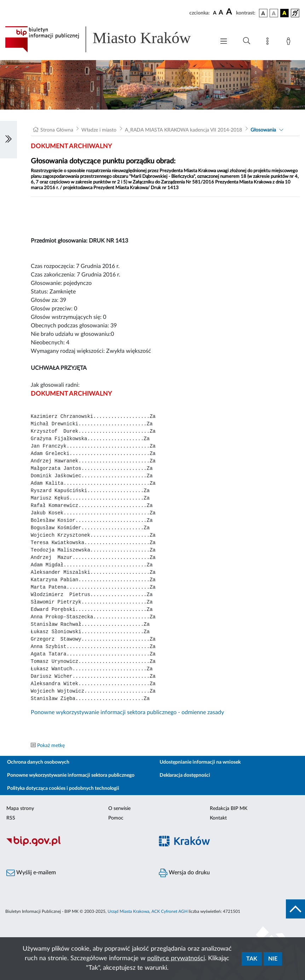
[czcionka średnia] (221, 13)
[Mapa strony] (269, 42)
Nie (273, 959)
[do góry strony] (295, 909)
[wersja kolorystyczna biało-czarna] (274, 13)
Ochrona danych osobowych (38, 762)
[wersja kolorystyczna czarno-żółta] (284, 13)
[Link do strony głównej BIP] (107, 39)
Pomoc (116, 818)
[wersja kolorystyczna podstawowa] (263, 13)
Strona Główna (57, 130)
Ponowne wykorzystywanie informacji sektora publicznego (71, 775)
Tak (252, 959)
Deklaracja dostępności (185, 775)
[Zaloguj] (290, 42)
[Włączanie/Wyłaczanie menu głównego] (224, 42)
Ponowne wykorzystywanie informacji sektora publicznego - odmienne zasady (127, 712)
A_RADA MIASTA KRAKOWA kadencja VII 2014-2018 (183, 130)
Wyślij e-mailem (31, 873)
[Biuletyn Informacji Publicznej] (76, 845)
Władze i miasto (99, 130)
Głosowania (263, 130)
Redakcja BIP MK (229, 809)
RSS (11, 818)
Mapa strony (20, 809)
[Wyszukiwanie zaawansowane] (247, 41)
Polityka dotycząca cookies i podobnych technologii (63, 788)
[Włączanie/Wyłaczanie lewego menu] (8, 140)
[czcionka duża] (230, 12)
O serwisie (119, 809)
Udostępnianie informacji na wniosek (200, 762)
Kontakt (218, 818)
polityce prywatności (176, 958)
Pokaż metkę (51, 746)
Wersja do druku (184, 873)
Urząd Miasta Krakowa (128, 911)
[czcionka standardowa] (215, 13)
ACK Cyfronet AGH (169, 911)
